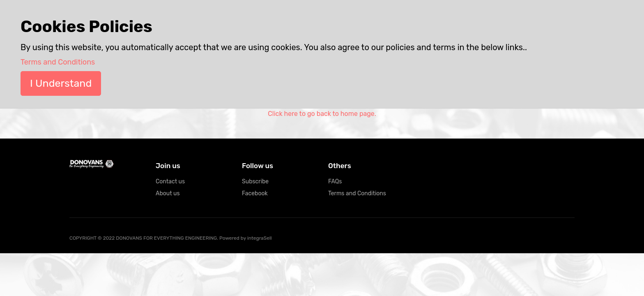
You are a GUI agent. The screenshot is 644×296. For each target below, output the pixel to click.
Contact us (170, 182)
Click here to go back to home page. (322, 114)
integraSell (260, 238)
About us (168, 193)
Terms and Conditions (357, 193)
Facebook (255, 193)
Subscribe (255, 182)
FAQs (335, 182)
